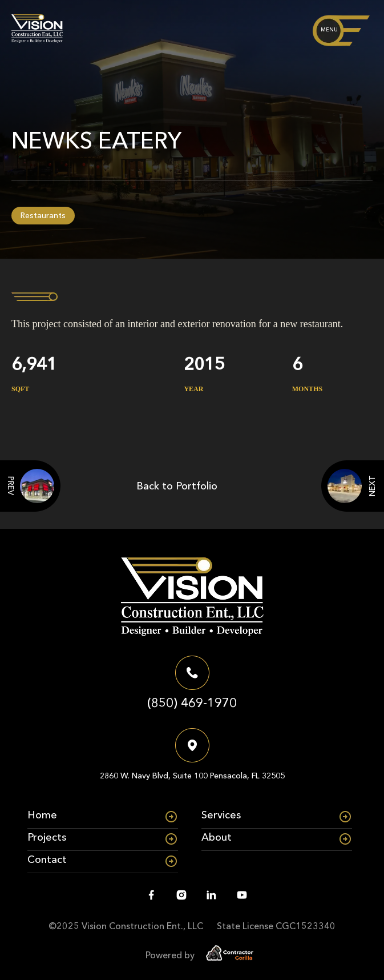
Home (42, 815)
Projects (47, 837)
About (217, 837)
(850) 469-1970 (192, 703)
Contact (47, 859)
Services (221, 815)
